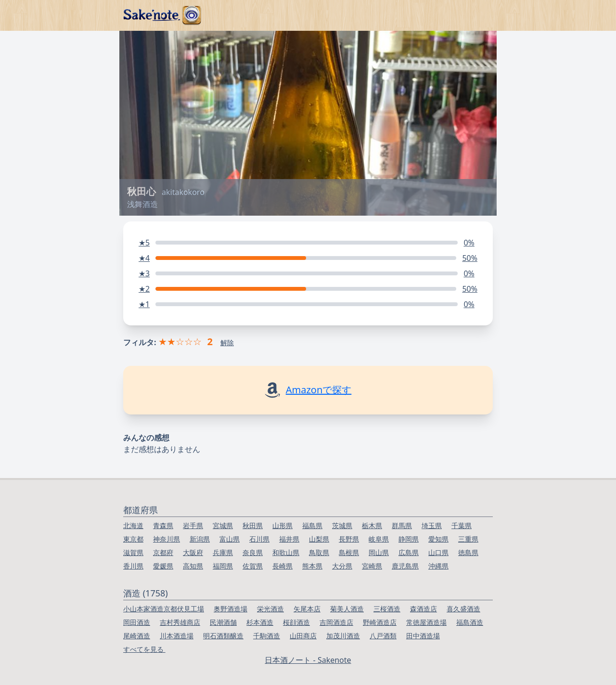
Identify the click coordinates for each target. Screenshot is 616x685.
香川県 (133, 566)
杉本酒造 (260, 622)
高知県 (193, 566)
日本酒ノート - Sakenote (308, 660)
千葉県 (462, 525)
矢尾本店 (307, 609)
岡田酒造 (137, 622)
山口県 (438, 552)
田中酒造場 (423, 636)
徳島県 (468, 552)
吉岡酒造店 (336, 622)
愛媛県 (163, 566)
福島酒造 (470, 622)
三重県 (468, 539)
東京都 (133, 539)
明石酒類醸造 (223, 636)
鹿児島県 (405, 566)
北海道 (133, 525)
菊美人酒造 (347, 609)
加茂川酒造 (343, 636)
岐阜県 (379, 539)
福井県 (289, 539)
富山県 (230, 539)
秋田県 (253, 525)
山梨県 (319, 539)
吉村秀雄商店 (180, 622)
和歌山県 (286, 552)
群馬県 (402, 525)
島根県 (349, 552)
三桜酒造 (387, 609)
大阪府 (193, 552)
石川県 (259, 539)
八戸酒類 (383, 636)
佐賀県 (253, 566)
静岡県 (409, 539)
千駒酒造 (267, 636)
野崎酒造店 (380, 622)
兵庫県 (223, 552)
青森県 (163, 525)
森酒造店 (423, 609)
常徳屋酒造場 (426, 622)
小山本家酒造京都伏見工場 (164, 609)
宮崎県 (372, 566)
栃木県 (372, 525)
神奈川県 (167, 539)
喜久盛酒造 (463, 609)
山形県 (282, 525)
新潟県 (200, 539)
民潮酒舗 (223, 622)
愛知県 (438, 539)
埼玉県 (432, 525)
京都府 (163, 552)
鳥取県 (319, 552)
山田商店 (303, 636)
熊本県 (312, 566)
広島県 (409, 552)
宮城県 (223, 525)
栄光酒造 (270, 609)
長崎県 (282, 566)
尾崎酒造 (137, 636)
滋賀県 (133, 552)
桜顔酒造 (296, 622)
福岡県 (223, 566)
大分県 (342, 566)
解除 (227, 342)
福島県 (312, 525)
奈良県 (253, 552)
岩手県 (193, 525)
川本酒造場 (177, 636)
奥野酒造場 (231, 609)
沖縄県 (438, 566)
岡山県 (379, 552)
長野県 (349, 539)
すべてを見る (144, 649)
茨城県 (342, 525)
